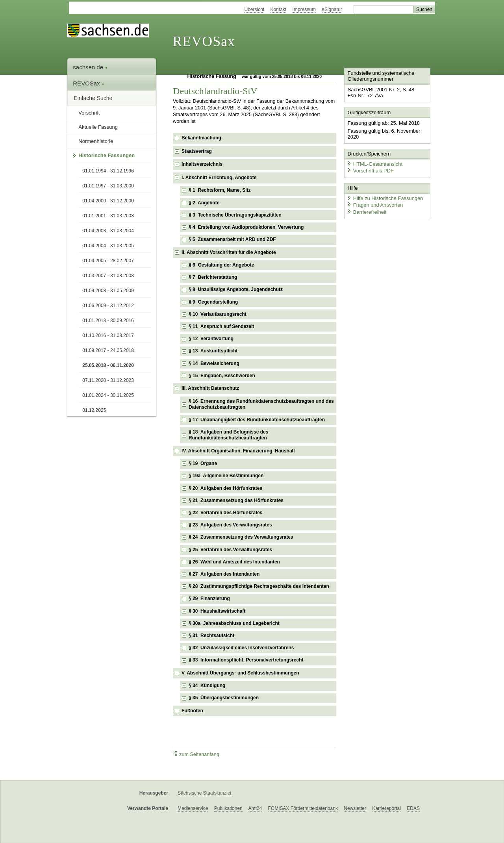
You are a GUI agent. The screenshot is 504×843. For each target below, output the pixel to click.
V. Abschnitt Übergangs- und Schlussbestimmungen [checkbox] (240, 673)
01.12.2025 (94, 410)
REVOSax (204, 41)
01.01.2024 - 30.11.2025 (108, 395)
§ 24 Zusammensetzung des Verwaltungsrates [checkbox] (241, 537)
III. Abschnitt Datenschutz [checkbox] (210, 388)
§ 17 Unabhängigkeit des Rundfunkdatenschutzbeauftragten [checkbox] (257, 420)
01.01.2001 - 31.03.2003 (108, 216)
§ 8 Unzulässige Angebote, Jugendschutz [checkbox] (236, 289)
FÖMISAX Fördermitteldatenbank (303, 808)
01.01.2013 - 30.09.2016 (108, 321)
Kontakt (279, 9)
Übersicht (254, 9)
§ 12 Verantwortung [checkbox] (211, 339)
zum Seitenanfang (196, 754)
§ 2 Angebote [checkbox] (204, 203)
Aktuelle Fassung (98, 127)
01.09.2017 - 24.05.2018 (108, 350)
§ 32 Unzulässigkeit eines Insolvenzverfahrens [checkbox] (241, 648)
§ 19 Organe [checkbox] (203, 463)
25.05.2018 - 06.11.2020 (108, 365)
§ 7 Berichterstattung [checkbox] (213, 277)
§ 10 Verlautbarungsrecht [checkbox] (218, 314)
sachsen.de (90, 67)
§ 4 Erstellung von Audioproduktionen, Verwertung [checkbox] (246, 227)
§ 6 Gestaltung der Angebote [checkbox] (221, 265)
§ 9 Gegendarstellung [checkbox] (213, 302)
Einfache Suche (93, 98)
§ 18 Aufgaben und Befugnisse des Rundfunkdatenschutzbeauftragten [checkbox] (228, 435)
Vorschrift (89, 113)
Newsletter (355, 808)
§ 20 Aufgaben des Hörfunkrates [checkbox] (225, 488)
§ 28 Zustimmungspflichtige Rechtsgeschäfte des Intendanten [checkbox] (259, 586)
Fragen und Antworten (375, 205)
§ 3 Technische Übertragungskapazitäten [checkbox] (235, 215)
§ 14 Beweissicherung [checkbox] (214, 363)
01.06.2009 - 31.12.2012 (108, 306)
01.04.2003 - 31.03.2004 (108, 231)
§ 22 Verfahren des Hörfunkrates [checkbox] (225, 513)
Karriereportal (386, 808)
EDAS (413, 808)
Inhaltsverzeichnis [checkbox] (202, 164)
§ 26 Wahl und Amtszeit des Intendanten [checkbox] (234, 562)
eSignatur (332, 9)
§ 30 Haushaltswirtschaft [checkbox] (217, 611)
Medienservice (193, 808)
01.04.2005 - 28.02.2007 (108, 261)
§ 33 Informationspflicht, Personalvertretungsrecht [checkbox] (246, 660)
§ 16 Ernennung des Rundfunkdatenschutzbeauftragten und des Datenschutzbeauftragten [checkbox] (261, 404)
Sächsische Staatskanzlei (204, 793)
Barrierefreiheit (367, 212)
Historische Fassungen (107, 155)
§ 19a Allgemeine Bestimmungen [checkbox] (226, 476)
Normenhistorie (96, 141)
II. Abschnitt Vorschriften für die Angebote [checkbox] (229, 252)
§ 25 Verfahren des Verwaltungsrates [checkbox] (230, 550)
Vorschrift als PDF (370, 170)
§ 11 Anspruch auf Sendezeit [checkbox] (221, 326)
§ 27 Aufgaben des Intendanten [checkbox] (224, 574)
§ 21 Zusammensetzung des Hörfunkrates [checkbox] (236, 500)
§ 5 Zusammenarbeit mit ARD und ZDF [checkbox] (232, 239)
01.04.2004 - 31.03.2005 (108, 246)
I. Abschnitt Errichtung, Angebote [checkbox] (219, 178)
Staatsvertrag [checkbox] (197, 151)
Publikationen (228, 808)
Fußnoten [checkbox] (192, 711)
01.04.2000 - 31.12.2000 (108, 201)
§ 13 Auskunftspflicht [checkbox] (213, 351)
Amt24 (255, 808)
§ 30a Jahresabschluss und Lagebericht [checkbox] (234, 623)
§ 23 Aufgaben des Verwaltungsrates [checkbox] (230, 525)
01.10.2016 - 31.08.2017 (108, 335)
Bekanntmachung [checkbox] (201, 138)
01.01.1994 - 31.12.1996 (108, 171)
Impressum (304, 9)
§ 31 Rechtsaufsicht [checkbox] (211, 635)
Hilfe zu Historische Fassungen (385, 198)
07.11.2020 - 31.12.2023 (108, 380)
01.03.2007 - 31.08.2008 (108, 276)
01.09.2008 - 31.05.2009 (108, 291)
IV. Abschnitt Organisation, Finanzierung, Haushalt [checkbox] (238, 451)
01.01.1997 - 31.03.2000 (108, 186)
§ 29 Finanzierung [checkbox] (209, 598)
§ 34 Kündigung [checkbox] (207, 686)
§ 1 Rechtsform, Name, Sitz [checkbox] (220, 190)
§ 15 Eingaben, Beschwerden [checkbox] (222, 376)
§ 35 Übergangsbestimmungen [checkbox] (224, 698)
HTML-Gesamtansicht (374, 164)
